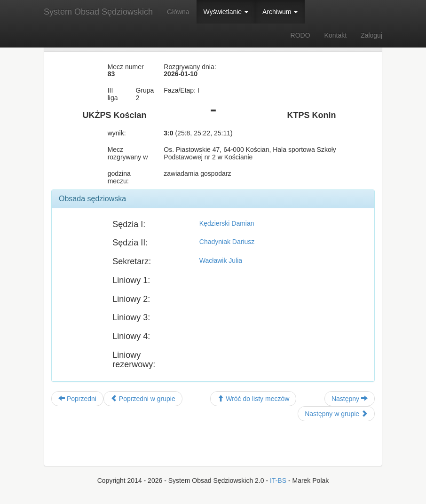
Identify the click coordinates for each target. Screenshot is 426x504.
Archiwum (280, 12)
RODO (300, 35)
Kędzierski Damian (227, 223)
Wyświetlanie (226, 12)
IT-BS (278, 480)
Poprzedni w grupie (143, 399)
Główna (178, 12)
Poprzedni (77, 399)
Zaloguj (371, 35)
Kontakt (335, 35)
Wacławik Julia (221, 260)
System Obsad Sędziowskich (98, 12)
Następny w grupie (336, 414)
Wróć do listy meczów (253, 399)
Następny (350, 399)
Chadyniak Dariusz (227, 242)
